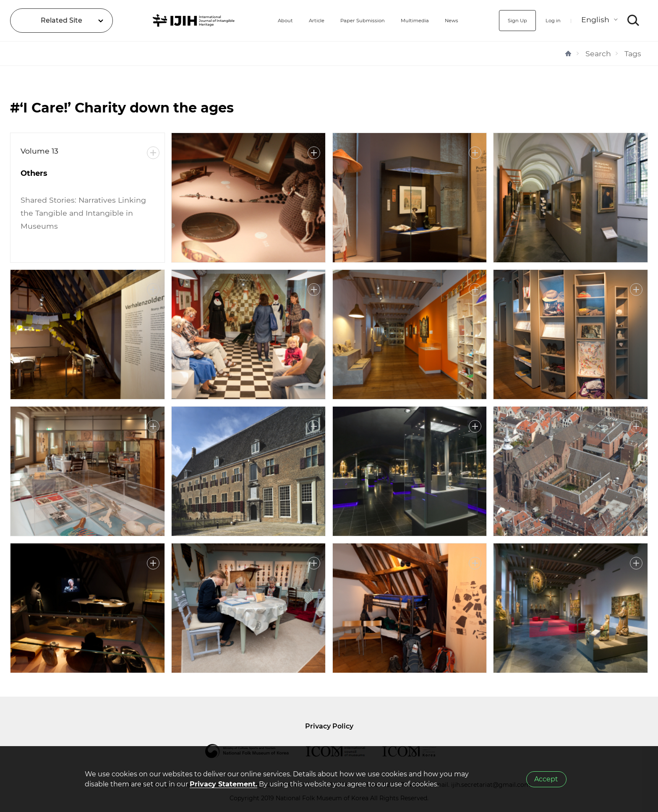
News (453, 20)
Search (598, 54)
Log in (548, 20)
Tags (633, 54)
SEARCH (633, 21)
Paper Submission (343, 20)
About (248, 20)
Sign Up (506, 20)
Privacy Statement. (223, 784)
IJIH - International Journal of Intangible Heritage (175, 21)
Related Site (61, 20)
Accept (546, 779)
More (153, 153)
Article (286, 20)
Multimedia (408, 20)
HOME (568, 54)
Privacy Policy (329, 726)
